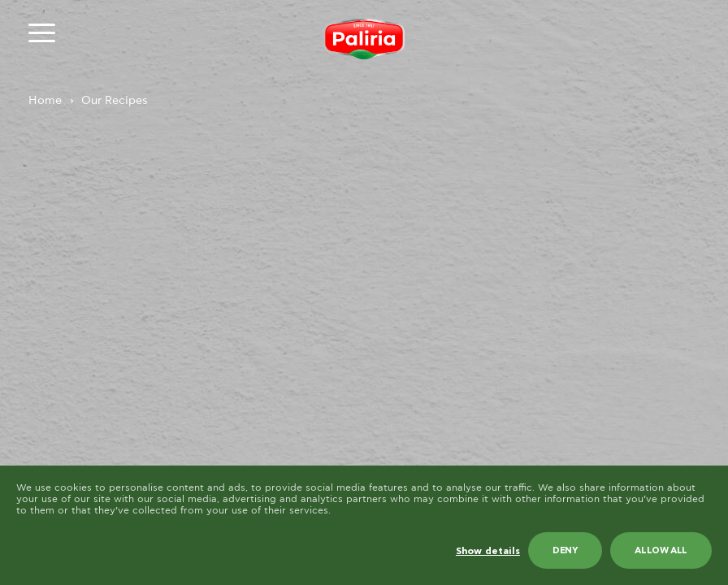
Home (45, 101)
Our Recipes (115, 101)
